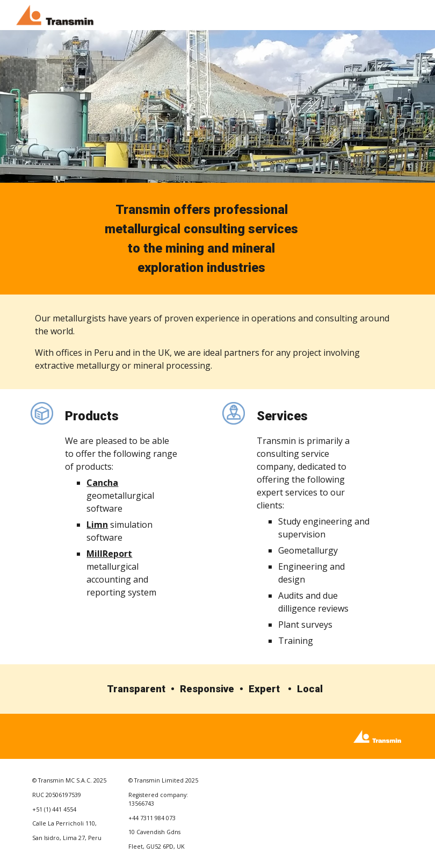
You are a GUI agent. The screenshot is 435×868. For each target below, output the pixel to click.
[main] (202, 239)
